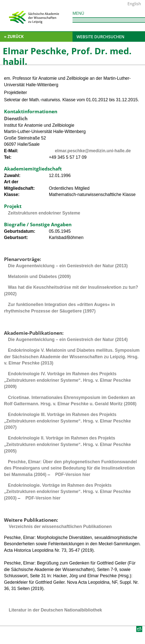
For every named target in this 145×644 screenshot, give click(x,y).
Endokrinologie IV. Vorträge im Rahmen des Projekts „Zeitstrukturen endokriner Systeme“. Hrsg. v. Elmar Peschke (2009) (67, 380)
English (134, 4)
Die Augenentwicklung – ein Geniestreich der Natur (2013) (68, 266)
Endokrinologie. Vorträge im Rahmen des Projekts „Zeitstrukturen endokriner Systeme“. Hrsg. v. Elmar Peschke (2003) (67, 492)
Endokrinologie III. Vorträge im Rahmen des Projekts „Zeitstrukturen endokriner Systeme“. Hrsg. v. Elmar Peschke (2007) (67, 421)
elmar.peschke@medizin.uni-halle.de (93, 151)
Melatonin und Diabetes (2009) (39, 276)
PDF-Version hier (73, 474)
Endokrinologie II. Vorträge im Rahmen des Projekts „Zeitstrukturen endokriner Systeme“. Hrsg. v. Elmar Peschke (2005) (67, 444)
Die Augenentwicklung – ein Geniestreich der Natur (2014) (68, 339)
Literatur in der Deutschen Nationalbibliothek (55, 610)
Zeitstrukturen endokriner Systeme (44, 213)
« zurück (14, 36)
